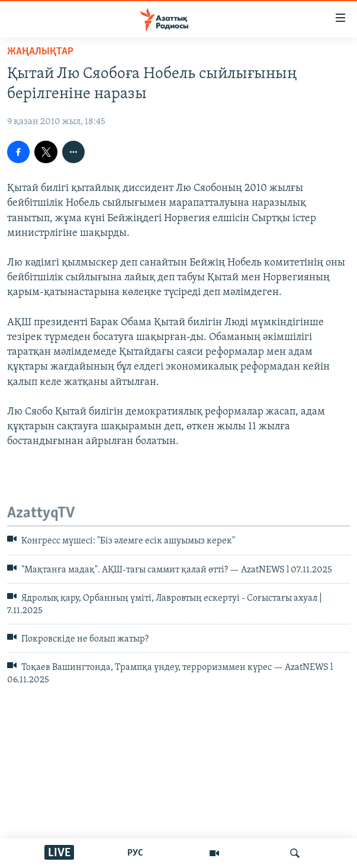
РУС (135, 853)
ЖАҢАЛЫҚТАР (40, 52)
